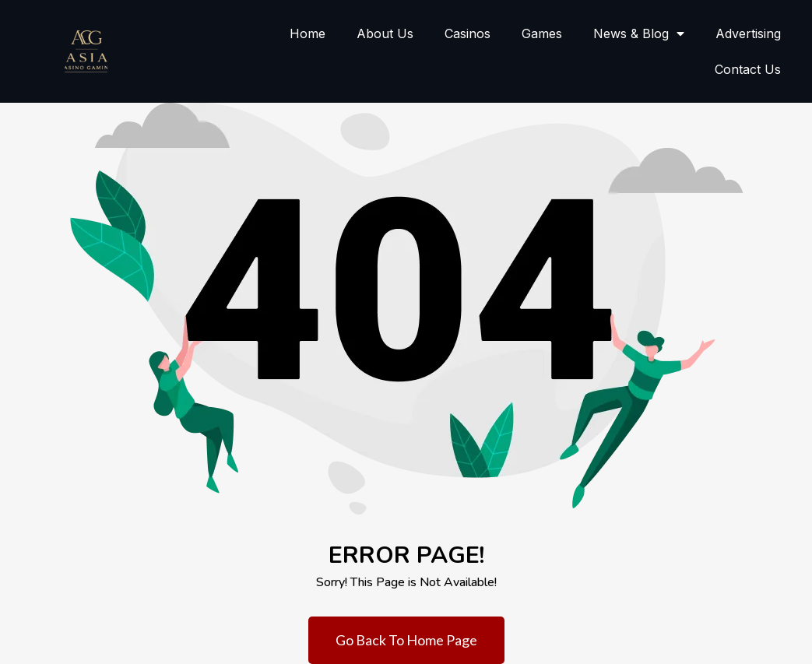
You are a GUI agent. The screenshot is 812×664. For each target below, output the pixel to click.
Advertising (748, 33)
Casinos (468, 33)
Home (308, 33)
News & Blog (639, 33)
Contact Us (748, 69)
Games (542, 33)
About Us (385, 33)
